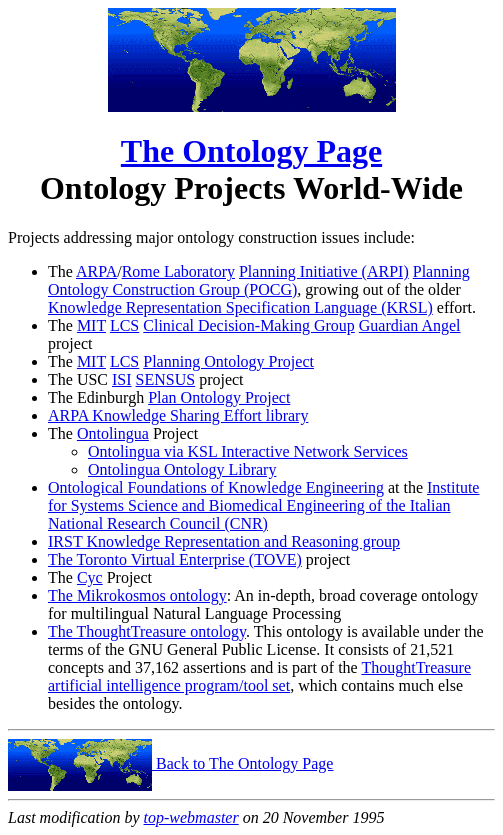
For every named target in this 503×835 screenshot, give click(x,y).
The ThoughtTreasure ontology (147, 631)
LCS (124, 325)
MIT (91, 325)
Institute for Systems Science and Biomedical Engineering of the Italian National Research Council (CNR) (263, 505)
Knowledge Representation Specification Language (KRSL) (240, 307)
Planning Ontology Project (228, 361)
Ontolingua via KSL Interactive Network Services (248, 451)
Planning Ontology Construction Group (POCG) (259, 280)
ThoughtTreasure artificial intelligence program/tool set (259, 676)
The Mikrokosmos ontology (137, 595)
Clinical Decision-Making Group (249, 325)
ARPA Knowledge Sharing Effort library (178, 415)
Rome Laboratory (178, 271)
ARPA (96, 271)
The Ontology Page (251, 151)
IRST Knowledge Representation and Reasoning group (224, 541)
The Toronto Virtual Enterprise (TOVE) (175, 559)
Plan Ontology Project (219, 397)
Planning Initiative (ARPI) (324, 271)
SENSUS (166, 379)
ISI (122, 379)
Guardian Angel (410, 325)
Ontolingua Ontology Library (182, 469)
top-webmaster (191, 817)
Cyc (90, 577)
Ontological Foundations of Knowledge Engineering (216, 487)
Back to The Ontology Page (170, 763)
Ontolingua (113, 433)
